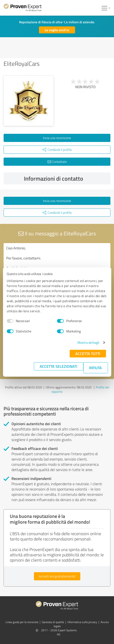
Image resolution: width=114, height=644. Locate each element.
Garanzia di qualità (53, 622)
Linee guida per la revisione (22, 622)
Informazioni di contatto (66, 178)
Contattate (57, 162)
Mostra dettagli (88, 342)
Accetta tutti (88, 353)
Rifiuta (95, 368)
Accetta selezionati (58, 366)
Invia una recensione (57, 138)
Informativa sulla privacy (82, 622)
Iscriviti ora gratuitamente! (57, 576)
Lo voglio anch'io (57, 30)
